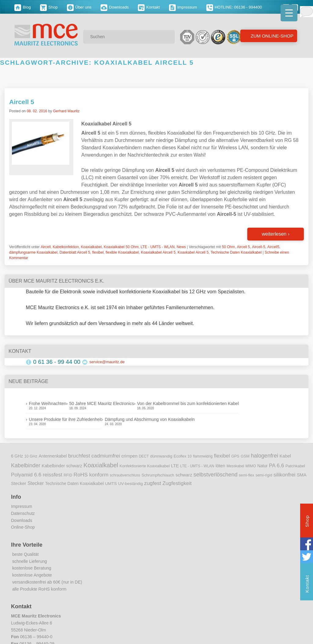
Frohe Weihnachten (48, 403)
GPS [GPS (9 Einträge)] (236, 456)
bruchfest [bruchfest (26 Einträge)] (79, 456)
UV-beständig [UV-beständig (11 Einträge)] (130, 484)
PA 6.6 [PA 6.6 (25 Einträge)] (276, 465)
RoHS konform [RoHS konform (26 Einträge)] (91, 475)
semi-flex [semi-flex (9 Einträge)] (246, 475)
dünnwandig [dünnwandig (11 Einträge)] (161, 456)
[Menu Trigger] (289, 13)
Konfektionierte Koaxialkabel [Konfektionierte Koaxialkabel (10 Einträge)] (145, 466)
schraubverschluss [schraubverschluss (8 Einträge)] (125, 475)
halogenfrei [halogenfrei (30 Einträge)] (265, 456)
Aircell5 (273, 247)
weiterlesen (276, 234)
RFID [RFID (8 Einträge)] (68, 475)
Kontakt (149, 7)
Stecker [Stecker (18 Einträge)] (36, 483)
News (181, 247)
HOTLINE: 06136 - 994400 (234, 7)
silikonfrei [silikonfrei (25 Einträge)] (285, 475)
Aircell (46, 247)
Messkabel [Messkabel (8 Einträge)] (235, 466)
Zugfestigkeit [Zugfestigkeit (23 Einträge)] (177, 483)
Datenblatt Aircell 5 (75, 252)
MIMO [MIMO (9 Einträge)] (251, 466)
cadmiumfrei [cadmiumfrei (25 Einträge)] (106, 456)
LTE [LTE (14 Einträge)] (175, 466)
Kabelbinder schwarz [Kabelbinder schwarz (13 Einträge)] (62, 466)
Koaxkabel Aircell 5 (193, 252)
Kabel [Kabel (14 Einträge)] (285, 456)
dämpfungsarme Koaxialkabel (33, 252)
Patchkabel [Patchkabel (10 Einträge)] (295, 466)
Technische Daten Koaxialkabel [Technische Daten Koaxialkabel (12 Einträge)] (75, 484)
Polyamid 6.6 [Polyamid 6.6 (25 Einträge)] (26, 475)
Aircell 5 (22, 102)
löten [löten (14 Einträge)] (220, 466)
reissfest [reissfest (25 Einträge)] (53, 475)
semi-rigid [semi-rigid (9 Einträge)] (264, 475)
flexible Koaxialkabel (122, 252)
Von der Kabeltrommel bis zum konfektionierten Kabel (188, 403)
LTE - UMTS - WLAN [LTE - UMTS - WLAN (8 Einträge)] (197, 466)
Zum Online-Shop (271, 36)
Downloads (115, 7)
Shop (49, 7)
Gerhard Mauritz (66, 111)
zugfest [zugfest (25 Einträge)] (153, 483)
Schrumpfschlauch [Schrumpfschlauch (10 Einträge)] (158, 475)
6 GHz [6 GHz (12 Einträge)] (17, 456)
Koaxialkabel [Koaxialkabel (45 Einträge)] (101, 465)
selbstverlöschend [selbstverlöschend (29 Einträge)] (215, 475)
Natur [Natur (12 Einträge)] (263, 466)
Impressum (183, 7)
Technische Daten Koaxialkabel (236, 252)
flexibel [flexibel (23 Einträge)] (222, 456)
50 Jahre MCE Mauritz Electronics (102, 403)
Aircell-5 (258, 247)
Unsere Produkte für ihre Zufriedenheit (65, 419)
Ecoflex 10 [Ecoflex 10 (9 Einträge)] (183, 456)
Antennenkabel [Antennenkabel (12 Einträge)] (53, 456)
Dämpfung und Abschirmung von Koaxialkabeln (150, 419)
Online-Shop (23, 527)
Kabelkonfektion (66, 247)
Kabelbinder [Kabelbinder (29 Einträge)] (26, 465)
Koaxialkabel (91, 247)
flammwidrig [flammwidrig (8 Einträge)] (203, 456)
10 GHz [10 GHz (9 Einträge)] (31, 456)
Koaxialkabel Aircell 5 (158, 252)
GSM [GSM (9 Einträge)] (245, 456)
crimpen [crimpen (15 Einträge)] (129, 456)
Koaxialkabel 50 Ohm (121, 247)
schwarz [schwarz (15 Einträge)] (184, 475)
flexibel (98, 252)
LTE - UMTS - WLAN (158, 247)
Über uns (79, 7)
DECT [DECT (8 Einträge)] (144, 456)
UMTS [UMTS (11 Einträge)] (111, 484)
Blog (23, 7)
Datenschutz (23, 513)
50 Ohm (228, 247)
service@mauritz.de (107, 362)
